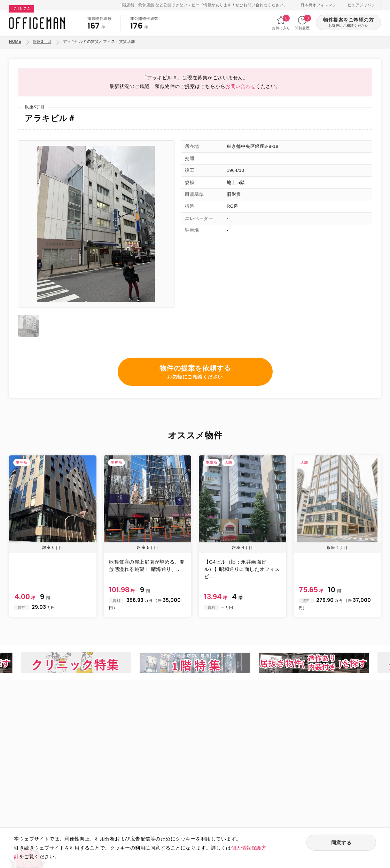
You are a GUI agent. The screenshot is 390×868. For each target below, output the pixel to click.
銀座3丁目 (42, 41)
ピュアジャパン (362, 5)
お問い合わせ (240, 86)
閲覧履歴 (302, 23)
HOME (15, 41)
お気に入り (281, 23)
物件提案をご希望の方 (348, 23)
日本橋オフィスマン (319, 5)
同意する (341, 843)
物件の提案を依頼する (195, 372)
